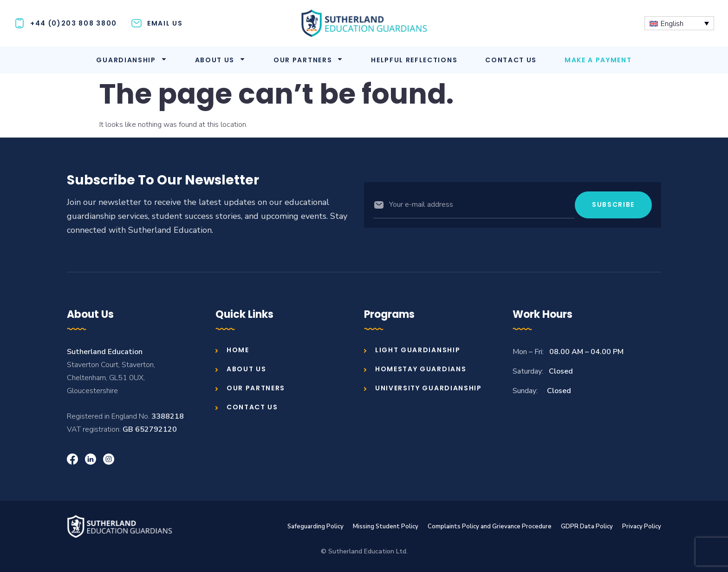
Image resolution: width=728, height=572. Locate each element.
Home (238, 350)
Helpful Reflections (414, 60)
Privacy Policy (642, 526)
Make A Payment (598, 60)
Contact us (511, 60)
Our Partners (308, 60)
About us (220, 60)
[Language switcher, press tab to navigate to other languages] (679, 23)
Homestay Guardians (421, 369)
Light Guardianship (418, 350)
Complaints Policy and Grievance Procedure (490, 526)
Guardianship (131, 60)
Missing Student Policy (386, 526)
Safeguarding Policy (315, 526)
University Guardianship (429, 388)
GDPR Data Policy (587, 526)
